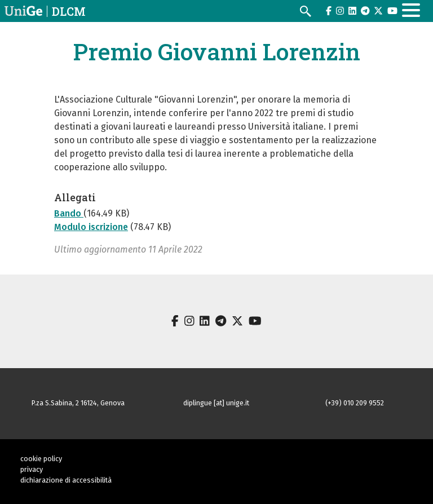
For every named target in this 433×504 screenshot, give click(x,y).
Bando (69, 213)
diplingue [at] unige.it (216, 403)
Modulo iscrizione (91, 227)
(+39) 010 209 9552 (355, 403)
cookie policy (41, 459)
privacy (32, 469)
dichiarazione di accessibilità (66, 480)
